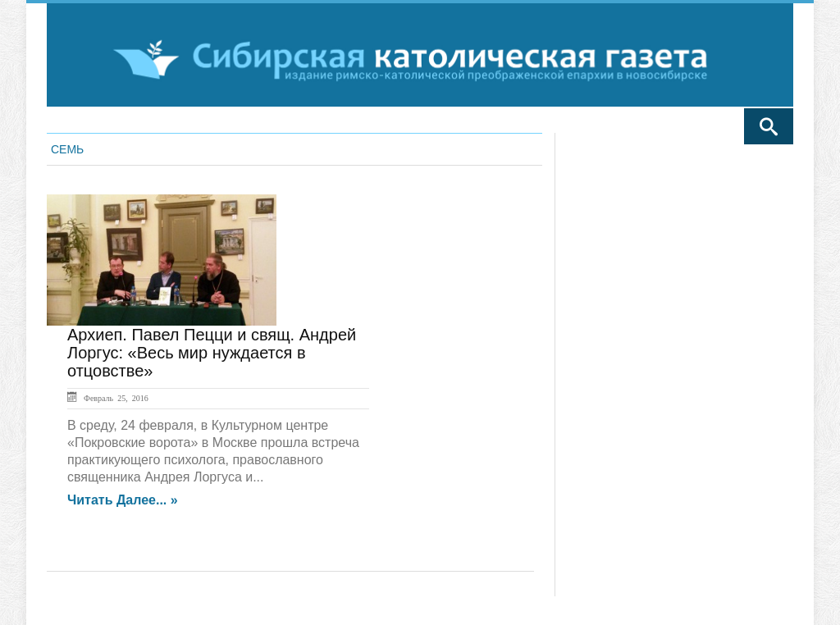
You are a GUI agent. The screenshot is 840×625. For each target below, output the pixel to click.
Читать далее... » (123, 500)
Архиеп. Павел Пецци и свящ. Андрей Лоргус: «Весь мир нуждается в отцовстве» (212, 353)
